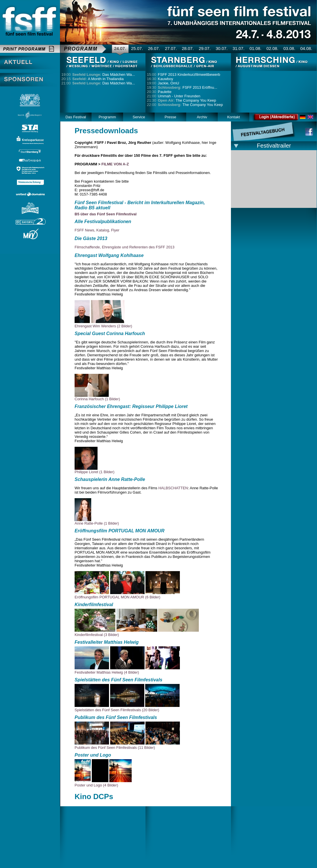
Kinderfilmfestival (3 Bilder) (97, 635)
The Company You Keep (187, 100)
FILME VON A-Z (115, 164)
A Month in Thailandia (98, 79)
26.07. (154, 48)
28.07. (188, 48)
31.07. (239, 48)
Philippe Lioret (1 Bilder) (95, 472)
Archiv (202, 117)
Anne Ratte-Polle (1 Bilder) (97, 523)
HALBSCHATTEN (173, 488)
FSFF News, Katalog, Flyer (97, 230)
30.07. (222, 48)
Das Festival (76, 117)
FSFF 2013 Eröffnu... (187, 87)
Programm (107, 117)
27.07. (171, 48)
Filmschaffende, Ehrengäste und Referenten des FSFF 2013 (125, 247)
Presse (170, 117)
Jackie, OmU (168, 83)
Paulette (165, 92)
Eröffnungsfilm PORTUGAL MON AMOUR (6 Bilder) (117, 597)
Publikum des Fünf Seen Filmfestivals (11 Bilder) (115, 748)
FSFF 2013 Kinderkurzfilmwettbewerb (189, 75)
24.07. (120, 48)
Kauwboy (165, 79)
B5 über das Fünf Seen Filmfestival (106, 214)
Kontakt (234, 117)
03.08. (289, 48)
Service (139, 117)
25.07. (137, 48)
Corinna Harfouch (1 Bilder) (97, 399)
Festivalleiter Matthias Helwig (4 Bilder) (107, 672)
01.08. (256, 48)
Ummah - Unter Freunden (179, 96)
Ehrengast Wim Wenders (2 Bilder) (103, 326)
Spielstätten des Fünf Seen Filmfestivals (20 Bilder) (117, 710)
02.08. (273, 48)
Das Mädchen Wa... (104, 75)
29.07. (205, 48)
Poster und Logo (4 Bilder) (96, 785)
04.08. (306, 48)
